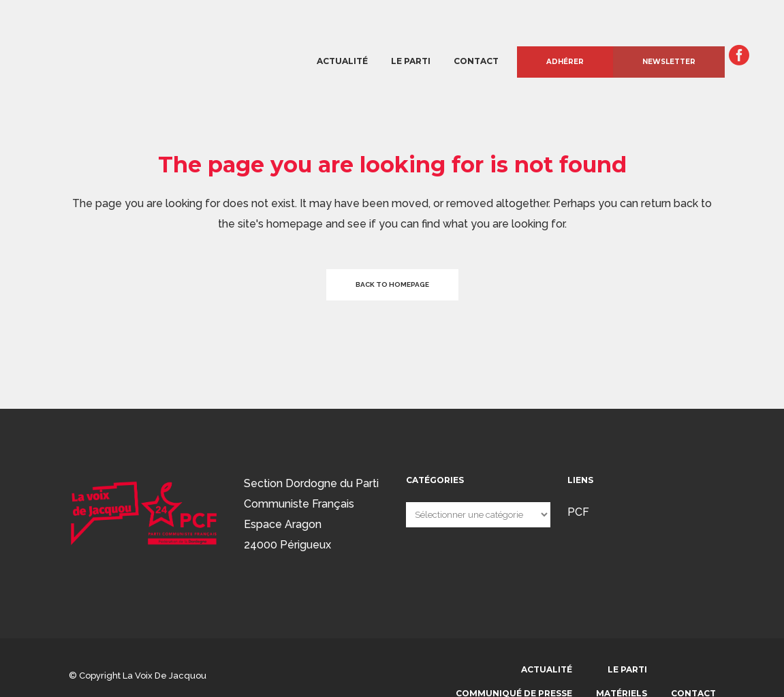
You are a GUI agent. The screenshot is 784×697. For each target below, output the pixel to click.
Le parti (627, 669)
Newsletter (669, 62)
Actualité (547, 669)
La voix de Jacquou (164, 676)
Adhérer (565, 62)
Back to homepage (392, 284)
